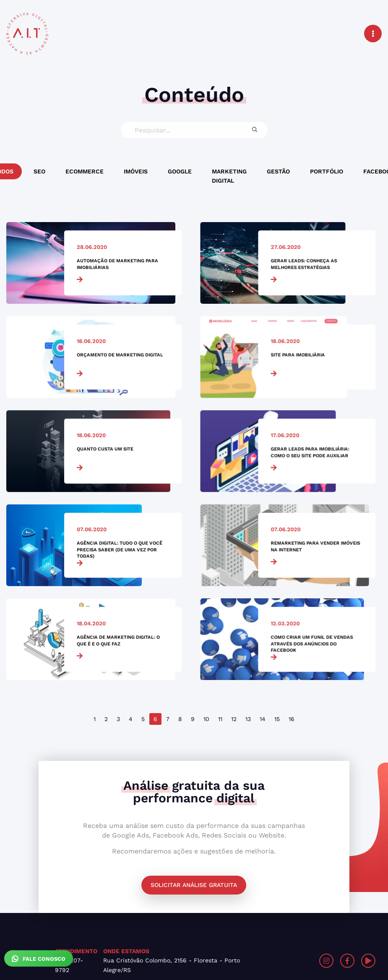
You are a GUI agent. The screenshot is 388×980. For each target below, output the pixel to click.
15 (277, 719)
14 (263, 719)
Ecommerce (85, 171)
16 (292, 719)
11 (220, 719)
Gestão (278, 171)
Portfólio (327, 171)
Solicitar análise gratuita (194, 885)
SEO (39, 171)
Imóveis (136, 171)
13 (248, 719)
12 (234, 719)
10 (206, 719)
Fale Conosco (39, 959)
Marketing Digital (229, 176)
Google (180, 171)
